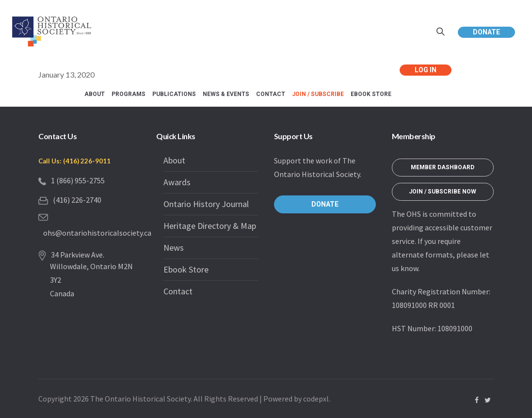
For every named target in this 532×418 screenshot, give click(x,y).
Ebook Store (186, 269)
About (174, 160)
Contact (178, 291)
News (174, 248)
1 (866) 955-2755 (78, 180)
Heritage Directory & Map (210, 226)
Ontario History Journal (206, 204)
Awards (177, 182)
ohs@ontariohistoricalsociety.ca (97, 233)
